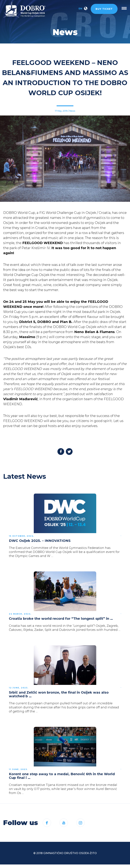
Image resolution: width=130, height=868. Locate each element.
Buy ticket (104, 9)
